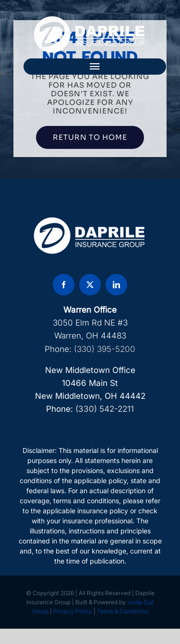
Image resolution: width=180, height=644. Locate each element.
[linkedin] (116, 285)
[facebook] (64, 285)
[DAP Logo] (90, 19)
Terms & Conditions (123, 611)
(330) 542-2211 (105, 409)
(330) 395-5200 (105, 349)
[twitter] (90, 285)
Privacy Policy (73, 611)
